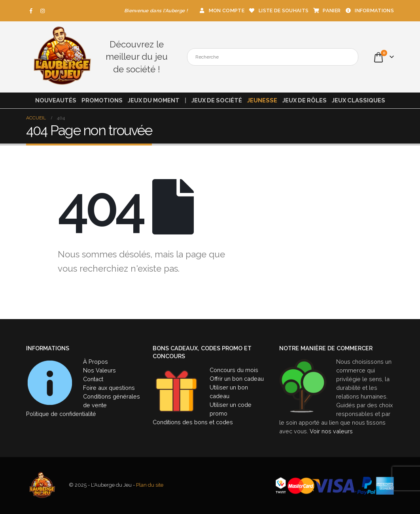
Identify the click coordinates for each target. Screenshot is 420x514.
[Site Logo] (62, 57)
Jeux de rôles (305, 100)
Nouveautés (56, 100)
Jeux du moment (154, 100)
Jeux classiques (359, 100)
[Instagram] (43, 11)
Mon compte (221, 10)
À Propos (96, 362)
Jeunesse (262, 100)
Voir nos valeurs (331, 431)
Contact (93, 379)
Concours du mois (234, 370)
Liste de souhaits (278, 10)
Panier (326, 10)
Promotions (102, 100)
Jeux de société (217, 100)
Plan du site (150, 485)
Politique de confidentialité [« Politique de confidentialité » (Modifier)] (61, 414)
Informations (369, 10)
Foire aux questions (109, 388)
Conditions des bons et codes (193, 422)
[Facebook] (31, 11)
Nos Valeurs (99, 370)
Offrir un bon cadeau (237, 379)
